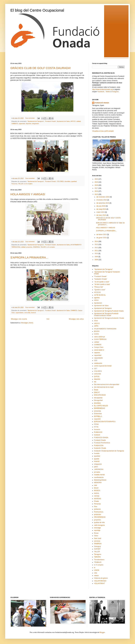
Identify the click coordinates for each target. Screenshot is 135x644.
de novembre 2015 (103, 197)
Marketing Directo (100, 480)
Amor (96, 321)
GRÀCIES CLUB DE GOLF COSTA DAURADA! (41, 68)
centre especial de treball (103, 366)
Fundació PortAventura (102, 443)
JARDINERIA (99, 469)
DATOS (97, 377)
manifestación (99, 477)
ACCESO (97, 292)
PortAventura (99, 512)
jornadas (97, 472)
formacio (97, 430)
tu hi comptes (28, 184)
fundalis (97, 453)
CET (96, 369)
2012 (97, 248)
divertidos (67, 181)
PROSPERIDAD (100, 517)
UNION (97, 570)
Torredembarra (99, 560)
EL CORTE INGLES (101, 406)
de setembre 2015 (103, 203)
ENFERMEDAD (100, 408)
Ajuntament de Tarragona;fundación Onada (109, 318)
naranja (97, 496)
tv (95, 568)
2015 (97, 194)
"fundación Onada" (101, 279)
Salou (96, 536)
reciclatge (97, 528)
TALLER (21, 184)
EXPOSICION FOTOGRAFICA (105, 422)
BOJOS (97, 331)
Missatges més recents (19, 319)
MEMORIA (98, 483)
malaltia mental (99, 475)
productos (98, 514)
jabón (96, 467)
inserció (33, 313)
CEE (96, 361)
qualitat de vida (99, 522)
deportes (29, 124)
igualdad (74, 181)
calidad (79, 121)
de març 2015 (101, 215)
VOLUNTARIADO (100, 581)
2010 (97, 254)
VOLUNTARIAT (99, 583)
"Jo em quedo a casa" (102, 282)
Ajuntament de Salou (63, 121)
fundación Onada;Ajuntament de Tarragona (109, 451)
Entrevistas (98, 414)
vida (96, 573)
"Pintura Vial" (99, 287)
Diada (96, 390)
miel (96, 485)
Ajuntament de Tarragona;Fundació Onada (109, 311)
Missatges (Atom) (27, 323)
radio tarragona (99, 525)
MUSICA (97, 491)
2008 (97, 260)
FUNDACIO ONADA (101, 438)
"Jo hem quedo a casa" (102, 284)
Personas (14, 184)
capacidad (22, 124)
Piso (96, 507)
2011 (97, 251)
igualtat (97, 459)
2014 (97, 241)
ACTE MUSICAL (100, 295)
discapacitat (98, 398)
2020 (97, 179)
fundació (97, 435)
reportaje (97, 530)
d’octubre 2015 (102, 200)
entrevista (97, 411)
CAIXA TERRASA (100, 339)
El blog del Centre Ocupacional (37, 10)
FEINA (96, 424)
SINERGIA (36, 247)
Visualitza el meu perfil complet (103, 131)
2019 (97, 182)
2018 (97, 185)
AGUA (96, 300)
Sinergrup (97, 546)
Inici (48, 319)
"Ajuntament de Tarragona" (36, 121)
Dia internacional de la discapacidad (107, 384)
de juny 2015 (101, 206)
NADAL (97, 493)
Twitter (108, 92)
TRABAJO (98, 562)
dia (95, 382)
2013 (97, 244)
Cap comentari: (30, 118)
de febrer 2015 (102, 235)
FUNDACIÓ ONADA (102, 103)
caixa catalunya (99, 337)
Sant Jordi (98, 538)
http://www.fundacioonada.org (102, 89)
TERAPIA (97, 557)
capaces (97, 353)
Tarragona (98, 554)
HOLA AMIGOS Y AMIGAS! (28, 194)
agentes (97, 298)
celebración (98, 363)
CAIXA (96, 334)
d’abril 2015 (101, 212)
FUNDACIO (98, 432)
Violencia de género (101, 578)
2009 (97, 257)
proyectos (29, 247)
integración (36, 124)
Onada (96, 501)
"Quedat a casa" (100, 290)
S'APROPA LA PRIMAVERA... (29, 258)
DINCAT (97, 392)
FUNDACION (99, 446)
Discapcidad (98, 400)
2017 (97, 188)
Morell (96, 488)
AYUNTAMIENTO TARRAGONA (105, 329)
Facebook (101, 92)
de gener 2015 (102, 238)
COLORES (60, 181)
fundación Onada (100, 448)
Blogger (102, 632)
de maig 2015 (101, 209)
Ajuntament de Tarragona (103, 308)
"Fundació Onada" (50, 121)
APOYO (73, 121)
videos (96, 576)
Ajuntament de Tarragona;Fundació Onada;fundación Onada (106, 314)
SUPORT (97, 549)
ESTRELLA (98, 416)
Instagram (115, 92)
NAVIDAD (97, 499)
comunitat (27, 313)
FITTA (96, 427)
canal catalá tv (99, 350)
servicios (97, 541)
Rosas (96, 533)
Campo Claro (99, 347)
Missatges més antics (76, 319)
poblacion (97, 509)
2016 (97, 191)
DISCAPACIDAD (100, 395)
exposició (97, 419)
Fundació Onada (100, 440)
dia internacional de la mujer (104, 387)
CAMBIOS (15, 124)
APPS (96, 326)
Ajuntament (98, 303)
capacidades (20, 313)
